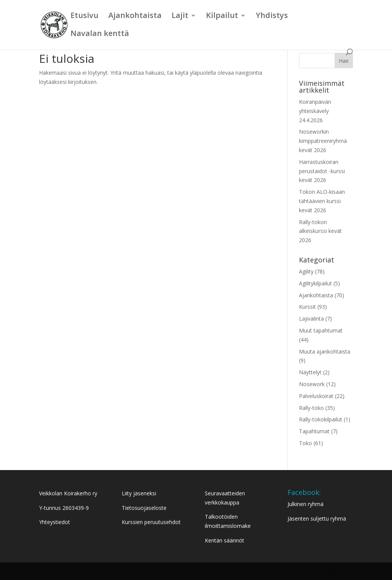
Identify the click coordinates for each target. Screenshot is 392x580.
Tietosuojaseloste (144, 508)
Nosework (312, 384)
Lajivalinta (311, 319)
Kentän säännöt (225, 540)
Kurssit (307, 307)
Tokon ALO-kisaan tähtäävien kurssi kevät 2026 (322, 201)
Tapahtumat (314, 431)
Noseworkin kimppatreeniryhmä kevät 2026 (323, 141)
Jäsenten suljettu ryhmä (317, 519)
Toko (305, 443)
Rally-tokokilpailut (321, 419)
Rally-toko (311, 408)
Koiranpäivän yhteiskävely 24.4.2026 (315, 111)
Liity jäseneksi (139, 493)
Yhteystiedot (55, 522)
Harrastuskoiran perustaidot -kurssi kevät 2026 (322, 171)
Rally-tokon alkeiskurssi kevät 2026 (320, 231)
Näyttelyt (310, 372)
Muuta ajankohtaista (325, 351)
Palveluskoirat (316, 396)
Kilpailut (222, 16)
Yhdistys (272, 16)
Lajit (180, 16)
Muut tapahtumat (321, 330)
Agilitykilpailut (315, 283)
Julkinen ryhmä (305, 504)
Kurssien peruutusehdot (151, 522)
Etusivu (84, 16)
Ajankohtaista (135, 16)
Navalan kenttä (100, 34)
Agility (306, 271)
